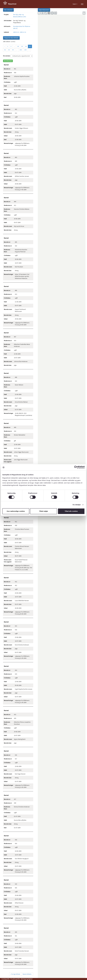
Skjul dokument (44, 10)
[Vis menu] (82, 4)
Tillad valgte (43, 511)
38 (18, 46)
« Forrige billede (15, 974)
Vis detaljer (77, 505)
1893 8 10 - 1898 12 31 (20, 32)
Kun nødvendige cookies (16, 511)
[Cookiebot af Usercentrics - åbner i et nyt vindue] (76, 467)
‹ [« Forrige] (5, 46)
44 (13, 50)
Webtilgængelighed (27, 979)
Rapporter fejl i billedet (11, 38)
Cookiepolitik (6, 979)
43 (9, 50)
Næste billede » (27, 974)
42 (5, 50)
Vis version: (7, 56)
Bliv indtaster (8, 10)
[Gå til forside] (11, 4)
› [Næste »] (29, 50)
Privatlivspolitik (15, 979)
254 (25, 50)
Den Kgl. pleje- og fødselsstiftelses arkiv (20, 16)
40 (26, 46)
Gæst (74, 4)
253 (21, 50)
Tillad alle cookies (71, 511)
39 (22, 46)
